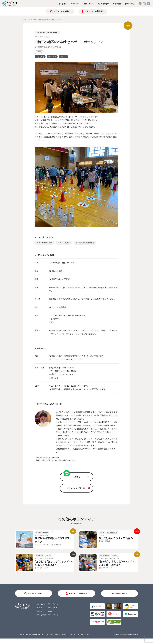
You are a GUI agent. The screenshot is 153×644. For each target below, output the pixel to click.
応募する (76, 477)
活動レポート (89, 4)
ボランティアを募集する (94, 11)
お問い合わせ (130, 4)
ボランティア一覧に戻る (77, 488)
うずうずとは (62, 4)
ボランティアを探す (62, 11)
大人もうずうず (103, 4)
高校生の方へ (75, 4)
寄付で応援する (121, 599)
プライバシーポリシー (55, 620)
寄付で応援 (117, 4)
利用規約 (51, 617)
